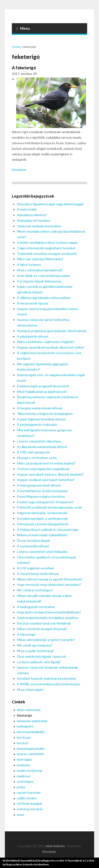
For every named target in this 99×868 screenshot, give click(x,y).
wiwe (21, 815)
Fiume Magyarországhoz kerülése (41, 496)
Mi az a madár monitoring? (35, 651)
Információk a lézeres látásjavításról (43, 524)
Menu (23, 28)
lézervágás (24, 759)
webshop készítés (30, 809)
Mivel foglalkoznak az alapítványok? (42, 392)
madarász (23, 765)
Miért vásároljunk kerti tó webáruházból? (46, 463)
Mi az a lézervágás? (30, 690)
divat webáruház (29, 710)
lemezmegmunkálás (31, 748)
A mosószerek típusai (32, 303)
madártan (24, 776)
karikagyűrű (25, 726)
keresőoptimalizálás (31, 732)
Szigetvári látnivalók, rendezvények (42, 513)
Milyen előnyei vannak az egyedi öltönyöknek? (50, 579)
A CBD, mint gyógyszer (34, 452)
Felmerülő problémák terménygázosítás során (50, 507)
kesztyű (22, 743)
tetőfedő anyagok (30, 803)
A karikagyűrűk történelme (36, 607)
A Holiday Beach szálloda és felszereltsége (48, 530)
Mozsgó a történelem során (37, 458)
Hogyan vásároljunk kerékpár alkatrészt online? (51, 347)
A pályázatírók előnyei (33, 336)
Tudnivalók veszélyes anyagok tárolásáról (47, 254)
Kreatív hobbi (27, 209)
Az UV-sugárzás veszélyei (35, 568)
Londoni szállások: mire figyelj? (39, 662)
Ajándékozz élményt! (32, 215)
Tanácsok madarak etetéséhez (39, 226)
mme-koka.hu (55, 846)
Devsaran (49, 851)
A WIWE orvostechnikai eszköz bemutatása (49, 684)
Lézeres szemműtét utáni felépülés (42, 552)
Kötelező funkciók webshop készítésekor (47, 678)
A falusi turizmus (29, 264)
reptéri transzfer (29, 793)
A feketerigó (24, 68)
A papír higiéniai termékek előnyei (41, 419)
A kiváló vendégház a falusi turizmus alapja (47, 242)
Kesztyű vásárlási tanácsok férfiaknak (44, 623)
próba (21, 787)
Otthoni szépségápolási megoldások (43, 469)
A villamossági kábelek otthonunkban (44, 298)
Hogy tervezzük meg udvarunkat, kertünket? (49, 585)
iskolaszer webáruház (32, 721)
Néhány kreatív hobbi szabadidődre (42, 535)
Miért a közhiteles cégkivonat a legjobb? (46, 342)
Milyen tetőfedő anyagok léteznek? (42, 629)
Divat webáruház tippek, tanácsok (41, 656)
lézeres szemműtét (30, 754)
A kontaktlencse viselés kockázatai (42, 491)
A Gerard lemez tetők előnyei (38, 574)
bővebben (19, 170)
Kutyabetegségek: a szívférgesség (42, 518)
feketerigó (24, 715)
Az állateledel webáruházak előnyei (42, 447)
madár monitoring (29, 770)
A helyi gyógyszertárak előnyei (39, 485)
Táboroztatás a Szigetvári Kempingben (45, 414)
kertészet (24, 737)
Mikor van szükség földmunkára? (40, 259)
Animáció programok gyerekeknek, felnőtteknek (52, 331)
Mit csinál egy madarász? (35, 645)
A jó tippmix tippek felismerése (39, 281)
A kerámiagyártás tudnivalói (37, 424)
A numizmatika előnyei (33, 546)
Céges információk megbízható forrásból (46, 248)
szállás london (27, 798)
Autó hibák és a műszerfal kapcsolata (43, 276)
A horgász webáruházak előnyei (40, 408)
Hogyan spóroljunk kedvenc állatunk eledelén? (50, 474)
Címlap (16, 47)
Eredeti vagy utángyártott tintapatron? (45, 502)
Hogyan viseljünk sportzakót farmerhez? (46, 480)
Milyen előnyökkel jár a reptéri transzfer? (46, 640)
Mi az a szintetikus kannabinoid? (40, 270)
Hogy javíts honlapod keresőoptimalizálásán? (49, 612)
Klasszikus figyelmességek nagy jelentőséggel (50, 204)
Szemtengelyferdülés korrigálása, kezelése (48, 618)
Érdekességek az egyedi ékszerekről (43, 386)
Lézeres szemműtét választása (39, 441)
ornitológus (25, 781)
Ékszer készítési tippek (33, 540)
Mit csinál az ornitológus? (35, 590)
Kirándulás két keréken (34, 220)
